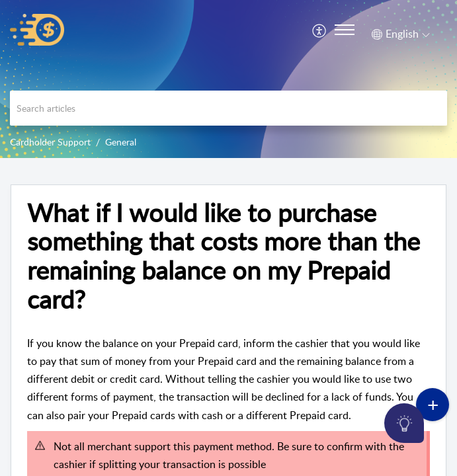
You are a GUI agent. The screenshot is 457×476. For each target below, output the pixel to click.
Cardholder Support (50, 142)
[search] (228, 108)
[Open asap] (431, 450)
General (121, 142)
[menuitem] (320, 30)
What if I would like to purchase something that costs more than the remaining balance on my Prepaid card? (224, 256)
